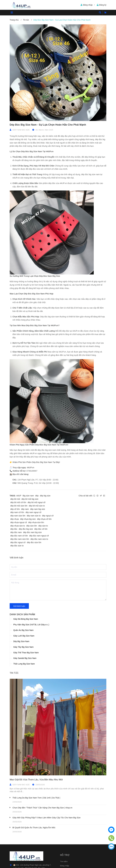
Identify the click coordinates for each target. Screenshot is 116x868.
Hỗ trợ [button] (65, 855)
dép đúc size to (17, 546)
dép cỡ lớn (15, 509)
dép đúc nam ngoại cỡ (39, 536)
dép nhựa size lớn (36, 522)
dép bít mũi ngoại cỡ (37, 502)
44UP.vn (31, 468)
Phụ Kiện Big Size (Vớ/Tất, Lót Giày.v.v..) (31, 625)
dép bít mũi (15, 499)
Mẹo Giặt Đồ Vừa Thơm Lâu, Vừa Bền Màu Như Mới (36, 780)
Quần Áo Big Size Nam (23, 630)
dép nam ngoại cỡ (33, 512)
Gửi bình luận (19, 606)
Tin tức (14, 673)
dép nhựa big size (28, 519)
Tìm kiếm (64, 861)
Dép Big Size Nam (21, 641)
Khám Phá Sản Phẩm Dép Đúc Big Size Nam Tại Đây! (36, 462)
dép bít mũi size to (37, 506)
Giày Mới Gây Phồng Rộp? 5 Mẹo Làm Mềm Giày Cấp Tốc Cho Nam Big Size (46, 818)
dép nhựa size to (18, 526)
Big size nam (28, 496)
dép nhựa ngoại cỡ (19, 522)
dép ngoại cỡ (48, 516)
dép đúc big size (26, 529)
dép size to (43, 526)
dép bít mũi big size (30, 499)
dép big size (45, 496)
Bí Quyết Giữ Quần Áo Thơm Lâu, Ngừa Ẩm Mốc (34, 828)
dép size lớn (32, 526)
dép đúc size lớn (34, 542)
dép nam (25, 509)
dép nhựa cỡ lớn (44, 519)
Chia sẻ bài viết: (86, 496)
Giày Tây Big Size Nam (23, 647)
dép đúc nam (16, 532)
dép (37, 496)
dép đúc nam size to (39, 539)
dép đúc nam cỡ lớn (19, 536)
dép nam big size (38, 509)
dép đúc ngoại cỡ (18, 542)
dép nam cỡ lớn (17, 512)
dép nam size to (34, 516)
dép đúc (14, 529)
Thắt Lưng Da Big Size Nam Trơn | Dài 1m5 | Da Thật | (36, 798)
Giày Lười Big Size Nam (24, 636)
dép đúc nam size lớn (20, 539)
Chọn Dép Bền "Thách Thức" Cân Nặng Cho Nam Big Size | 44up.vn (42, 808)
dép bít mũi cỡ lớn (18, 502)
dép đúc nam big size (32, 532)
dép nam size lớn (18, 516)
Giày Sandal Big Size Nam (25, 658)
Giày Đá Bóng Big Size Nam (26, 619)
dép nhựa (15, 519)
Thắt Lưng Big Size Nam (24, 664)
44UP (19, 496)
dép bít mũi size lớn (19, 506)
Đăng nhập (65, 866)
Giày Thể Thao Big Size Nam (26, 653)
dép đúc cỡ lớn (41, 529)
